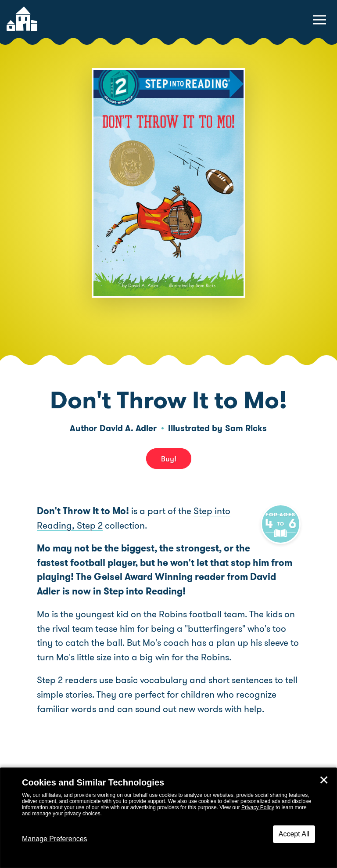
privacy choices (82, 814)
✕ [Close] (324, 780)
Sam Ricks (246, 428)
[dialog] (168, 818)
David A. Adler (128, 428)
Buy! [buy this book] (169, 459)
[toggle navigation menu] (319, 20)
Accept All (294, 834)
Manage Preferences (55, 839)
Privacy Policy (258, 807)
